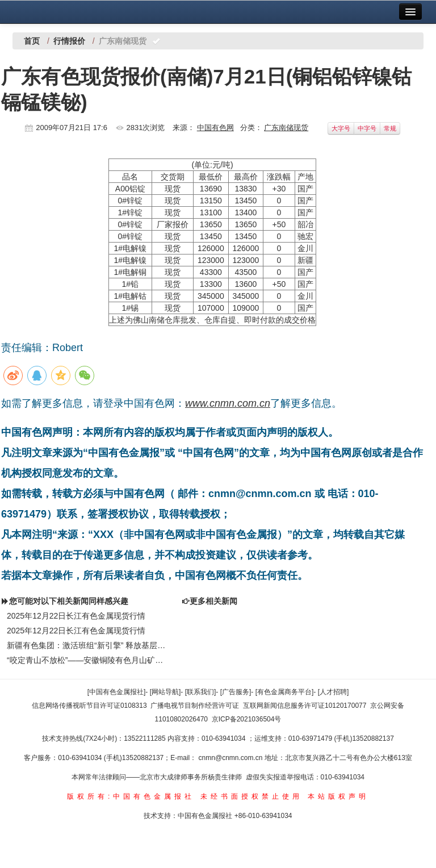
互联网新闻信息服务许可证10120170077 (305, 706)
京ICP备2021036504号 (247, 719)
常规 (390, 128)
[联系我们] (201, 692)
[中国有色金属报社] (117, 692)
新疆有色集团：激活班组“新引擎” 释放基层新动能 (89, 645)
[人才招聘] (334, 692)
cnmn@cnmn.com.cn (232, 758)
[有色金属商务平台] (285, 692)
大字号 (341, 128)
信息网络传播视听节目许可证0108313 (89, 706)
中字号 (367, 128)
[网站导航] (165, 692)
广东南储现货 (286, 128)
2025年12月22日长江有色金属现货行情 (76, 616)
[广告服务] (236, 692)
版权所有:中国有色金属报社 (131, 796)
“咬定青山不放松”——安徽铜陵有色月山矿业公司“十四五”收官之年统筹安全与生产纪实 (89, 660)
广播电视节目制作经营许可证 (195, 706)
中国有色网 (215, 128)
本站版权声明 (338, 796)
